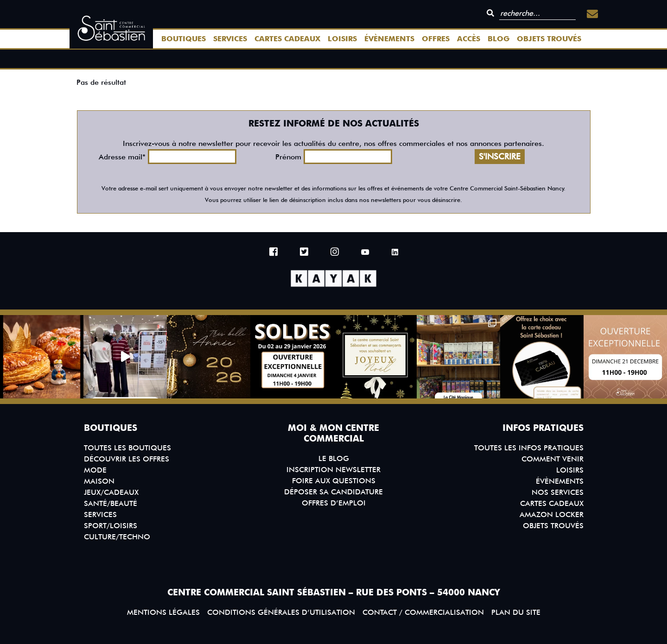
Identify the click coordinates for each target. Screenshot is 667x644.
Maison (99, 481)
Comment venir (553, 459)
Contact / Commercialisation (423, 612)
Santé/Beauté (111, 503)
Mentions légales (163, 612)
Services (230, 39)
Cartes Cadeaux (287, 39)
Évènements (389, 39)
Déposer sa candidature (333, 492)
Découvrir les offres (127, 459)
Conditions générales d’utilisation (281, 612)
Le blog (334, 458)
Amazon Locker (552, 515)
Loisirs (342, 39)
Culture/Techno (117, 537)
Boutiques (184, 39)
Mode (95, 470)
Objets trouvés (549, 39)
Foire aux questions (334, 481)
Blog (499, 39)
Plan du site (516, 612)
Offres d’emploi (334, 503)
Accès (469, 39)
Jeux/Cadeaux (111, 492)
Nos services (558, 492)
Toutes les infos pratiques (529, 448)
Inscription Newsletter (333, 470)
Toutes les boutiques (127, 448)
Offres (436, 39)
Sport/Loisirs (111, 526)
